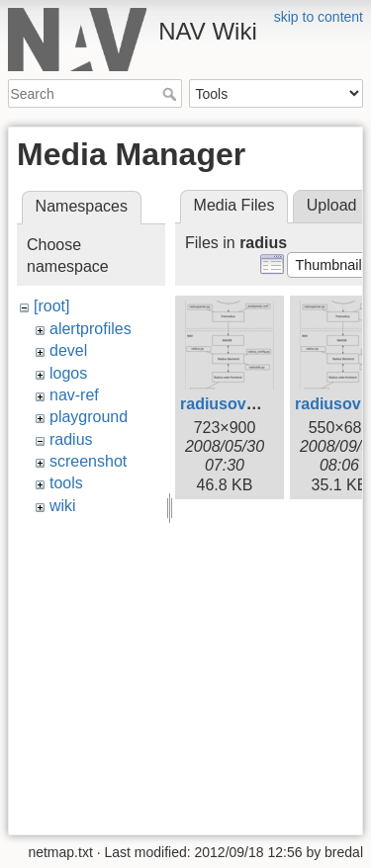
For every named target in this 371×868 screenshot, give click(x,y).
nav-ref (74, 395)
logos (68, 373)
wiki (63, 506)
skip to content (319, 17)
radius (71, 439)
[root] (51, 306)
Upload (332, 205)
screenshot (88, 461)
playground (89, 417)
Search (172, 94)
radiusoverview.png (254, 404)
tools (66, 483)
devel (68, 350)
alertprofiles (91, 329)
